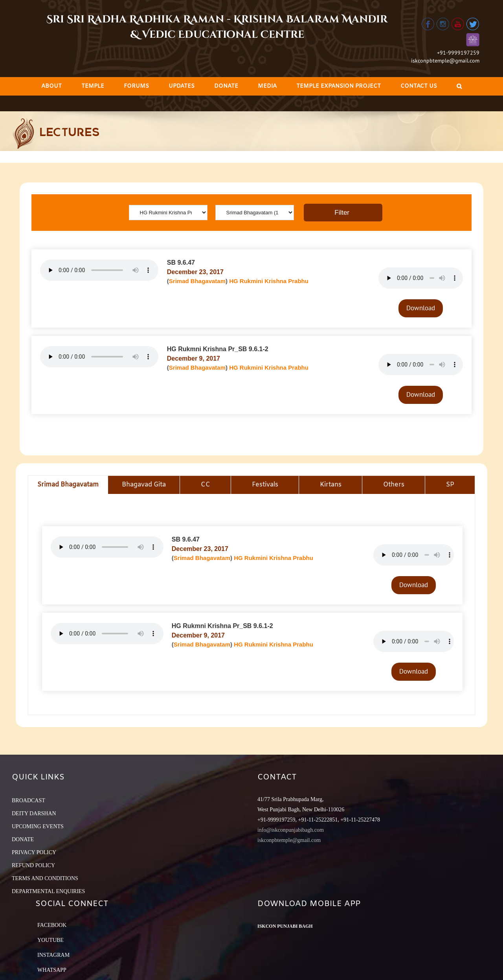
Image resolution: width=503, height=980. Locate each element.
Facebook (52, 925)
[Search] (459, 86)
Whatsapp (52, 970)
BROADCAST (28, 800)
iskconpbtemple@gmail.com (445, 61)
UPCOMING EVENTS (38, 826)
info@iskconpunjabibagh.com (291, 830)
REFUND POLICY (33, 865)
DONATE (23, 839)
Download (421, 308)
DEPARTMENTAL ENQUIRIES (48, 891)
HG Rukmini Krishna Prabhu (269, 281)
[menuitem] (51, 86)
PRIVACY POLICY (34, 852)
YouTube (50, 940)
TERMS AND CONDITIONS (45, 878)
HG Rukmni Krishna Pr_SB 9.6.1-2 (218, 349)
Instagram (53, 955)
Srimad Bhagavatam (197, 281)
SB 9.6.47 (181, 262)
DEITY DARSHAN (34, 813)
